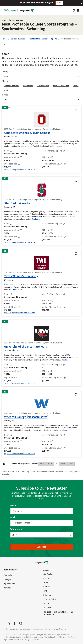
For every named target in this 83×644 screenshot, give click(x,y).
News (46, 583)
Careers (47, 578)
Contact (47, 587)
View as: (5, 95)
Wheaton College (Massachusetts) (26, 417)
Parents (7, 588)
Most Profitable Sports (38, 39)
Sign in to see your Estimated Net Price (20, 170)
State (6, 90)
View (59, 3)
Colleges (7, 579)
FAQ (45, 591)
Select (14, 535)
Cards (6, 99)
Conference (28, 86)
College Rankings (18, 39)
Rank (6, 76)
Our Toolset (49, 574)
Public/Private (43, 86)
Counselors (9, 575)
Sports (54, 39)
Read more (36, 219)
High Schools (9, 584)
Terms (46, 603)
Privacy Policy (50, 599)
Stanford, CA (10, 207)
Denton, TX (9, 280)
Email (13, 517)
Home (4, 39)
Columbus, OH (10, 137)
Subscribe (41, 547)
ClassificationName (12, 86)
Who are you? (17, 529)
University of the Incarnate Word (26, 347)
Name (13, 506)
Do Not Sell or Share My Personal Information (58, 613)
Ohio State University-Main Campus (27, 133)
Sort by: (5, 72)
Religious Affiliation (61, 86)
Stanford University (17, 203)
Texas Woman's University (21, 276)
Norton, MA (9, 421)
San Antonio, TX (11, 350)
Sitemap (47, 595)
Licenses (47, 608)
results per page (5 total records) (20, 464)
